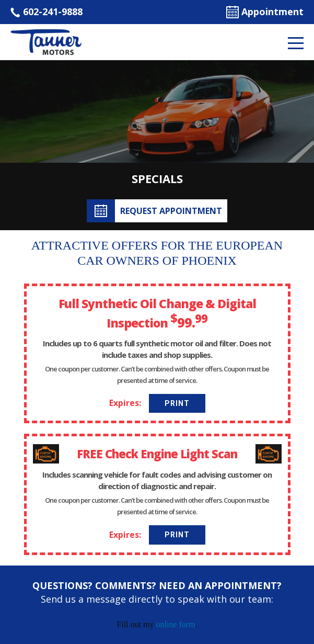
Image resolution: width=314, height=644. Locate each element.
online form (176, 625)
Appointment (265, 12)
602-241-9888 (46, 12)
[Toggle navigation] (296, 42)
